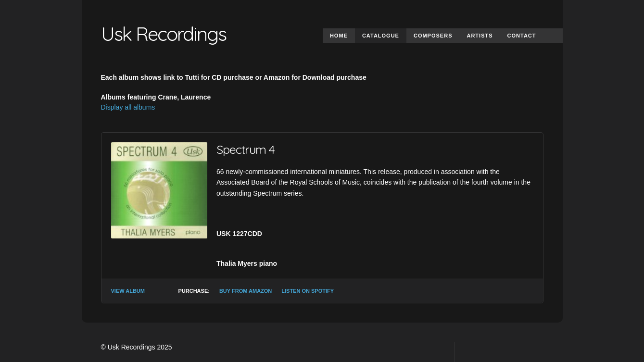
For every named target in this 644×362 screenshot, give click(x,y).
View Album (128, 291)
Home (339, 36)
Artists (480, 36)
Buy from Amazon (246, 291)
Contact (522, 36)
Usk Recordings (164, 34)
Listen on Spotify (308, 291)
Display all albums (128, 107)
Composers (433, 36)
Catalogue (381, 36)
